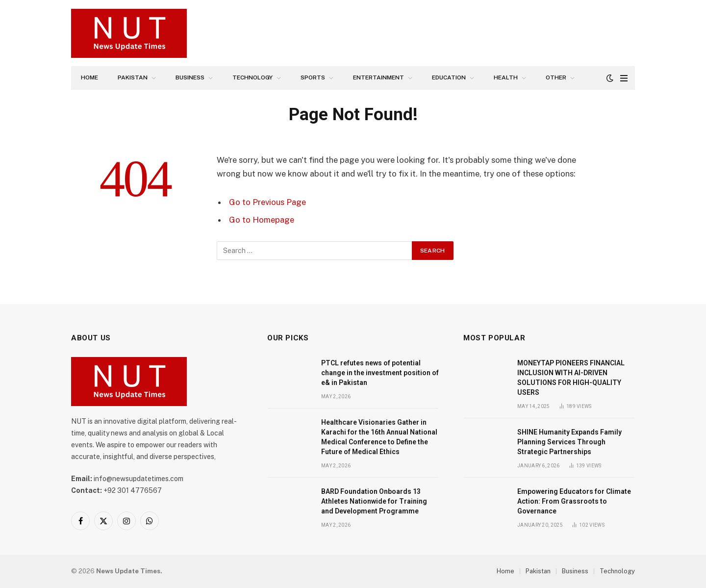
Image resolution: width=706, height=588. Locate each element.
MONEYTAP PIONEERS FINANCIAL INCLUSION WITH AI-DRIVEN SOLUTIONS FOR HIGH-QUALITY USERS (571, 378)
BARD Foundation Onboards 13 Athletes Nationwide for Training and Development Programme (374, 501)
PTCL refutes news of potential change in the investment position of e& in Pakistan (380, 373)
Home (89, 77)
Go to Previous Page (267, 202)
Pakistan (133, 77)
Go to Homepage (262, 220)
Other (556, 77)
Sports (313, 77)
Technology (252, 77)
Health (506, 77)
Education (449, 77)
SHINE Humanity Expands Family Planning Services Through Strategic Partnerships (569, 442)
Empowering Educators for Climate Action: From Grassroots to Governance (574, 501)
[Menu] (624, 78)
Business (190, 77)
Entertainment (378, 77)
